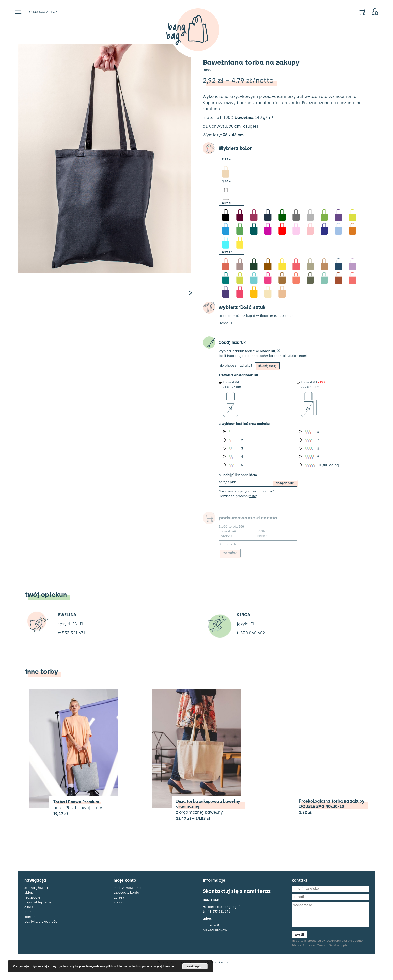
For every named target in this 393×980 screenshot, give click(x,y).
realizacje (33, 906)
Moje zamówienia (128, 896)
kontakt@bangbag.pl (224, 915)
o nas (29, 916)
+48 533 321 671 (219, 920)
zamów (230, 561)
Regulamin (227, 971)
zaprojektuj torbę (38, 911)
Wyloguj (120, 911)
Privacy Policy (301, 954)
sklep (29, 901)
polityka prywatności (42, 930)
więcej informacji (165, 966)
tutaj (255, 504)
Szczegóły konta (127, 901)
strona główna (36, 896)
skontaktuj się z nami (291, 361)
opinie (29, 920)
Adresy (119, 906)
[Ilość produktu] (240, 329)
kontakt (30, 925)
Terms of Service (328, 954)
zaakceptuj (195, 966)
